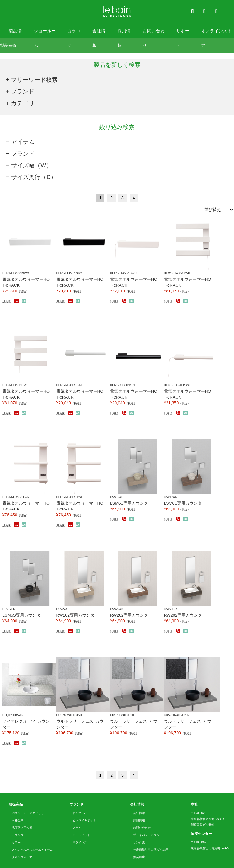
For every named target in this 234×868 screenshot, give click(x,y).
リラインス (80, 842)
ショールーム (45, 33)
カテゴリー (26, 103)
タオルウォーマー (23, 857)
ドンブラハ (80, 813)
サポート (183, 33)
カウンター (19, 835)
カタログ (74, 33)
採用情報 (124, 33)
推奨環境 (139, 857)
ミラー (16, 842)
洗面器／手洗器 (22, 828)
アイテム (23, 142)
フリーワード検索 (34, 80)
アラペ (77, 828)
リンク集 (139, 842)
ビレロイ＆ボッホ (84, 820)
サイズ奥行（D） (34, 177)
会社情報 (99, 33)
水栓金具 (18, 820)
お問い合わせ (154, 33)
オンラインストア (217, 33)
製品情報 (15, 33)
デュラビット (81, 835)
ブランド (23, 91)
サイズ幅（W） (32, 165)
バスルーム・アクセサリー (29, 813)
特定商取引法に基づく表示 (151, 850)
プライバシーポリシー (148, 835)
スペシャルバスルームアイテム (32, 850)
